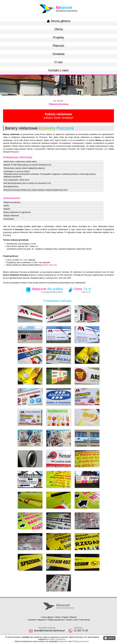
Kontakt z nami (58, 70)
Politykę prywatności (81, 641)
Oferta (58, 29)
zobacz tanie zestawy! (58, 116)
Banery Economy (59, 104)
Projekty (58, 37)
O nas (58, 62)
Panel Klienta (85, 620)
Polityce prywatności (57, 639)
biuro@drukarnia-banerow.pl (49, 631)
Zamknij (109, 638)
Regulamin (42, 620)
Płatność (59, 46)
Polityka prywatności (56, 620)
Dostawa (58, 54)
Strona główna (58, 21)
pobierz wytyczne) (50, 265)
